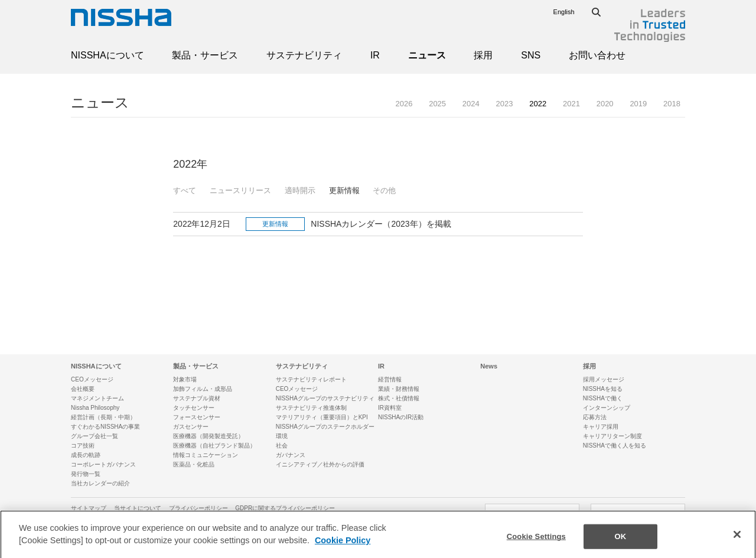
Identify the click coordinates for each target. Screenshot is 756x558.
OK (620, 545)
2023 (505, 104)
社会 (282, 446)
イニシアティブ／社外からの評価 (320, 464)
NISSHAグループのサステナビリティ (325, 398)
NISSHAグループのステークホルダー (325, 427)
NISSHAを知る (603, 389)
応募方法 (595, 417)
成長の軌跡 (86, 455)
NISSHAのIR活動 (401, 417)
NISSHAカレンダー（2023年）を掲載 (381, 224)
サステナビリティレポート (311, 379)
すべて (185, 190)
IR (375, 55)
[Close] (737, 543)
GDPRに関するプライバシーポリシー (285, 508)
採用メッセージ (604, 379)
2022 (538, 104)
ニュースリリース (240, 190)
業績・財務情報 (399, 389)
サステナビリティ (304, 55)
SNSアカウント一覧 (638, 514)
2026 (404, 104)
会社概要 (83, 389)
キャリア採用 (601, 427)
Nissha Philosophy (95, 408)
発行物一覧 (86, 474)
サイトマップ (89, 508)
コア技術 (83, 446)
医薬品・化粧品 (194, 464)
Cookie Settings (536, 545)
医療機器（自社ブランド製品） (214, 446)
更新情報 (344, 190)
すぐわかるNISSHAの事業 (105, 427)
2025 (437, 104)
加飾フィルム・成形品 (203, 389)
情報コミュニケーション (206, 455)
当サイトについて (138, 508)
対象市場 (185, 379)
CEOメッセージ (92, 379)
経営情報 (390, 379)
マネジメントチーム (97, 398)
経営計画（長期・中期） (103, 417)
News (489, 366)
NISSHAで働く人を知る (615, 446)
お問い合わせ (597, 55)
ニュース (427, 55)
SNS (531, 55)
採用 (483, 55)
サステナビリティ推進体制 (311, 408)
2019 (638, 104)
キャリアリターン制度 (612, 436)
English (564, 12)
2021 (571, 104)
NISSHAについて (107, 55)
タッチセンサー (194, 408)
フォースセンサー (197, 417)
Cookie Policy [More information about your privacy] (343, 549)
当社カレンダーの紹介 (100, 483)
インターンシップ (607, 408)
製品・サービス (205, 55)
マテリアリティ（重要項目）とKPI (322, 417)
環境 (282, 436)
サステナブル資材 (197, 398)
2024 (471, 104)
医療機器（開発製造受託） (208, 436)
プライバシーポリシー (198, 508)
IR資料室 (390, 408)
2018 (672, 104)
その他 (384, 190)
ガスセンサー (191, 427)
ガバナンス (291, 455)
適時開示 (300, 190)
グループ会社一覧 (94, 436)
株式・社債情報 (399, 398)
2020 (605, 104)
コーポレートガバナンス (103, 464)
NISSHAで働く (603, 398)
